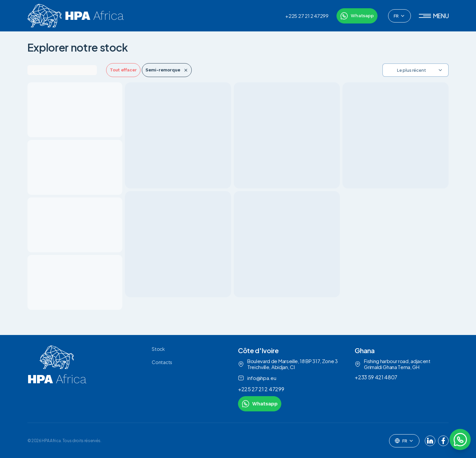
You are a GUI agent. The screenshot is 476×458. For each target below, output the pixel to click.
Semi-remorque (167, 70)
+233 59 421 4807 (376, 377)
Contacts (162, 362)
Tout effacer (123, 70)
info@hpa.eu (257, 378)
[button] (434, 16)
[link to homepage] (57, 378)
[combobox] (399, 16)
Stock (158, 349)
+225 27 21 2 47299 (307, 16)
